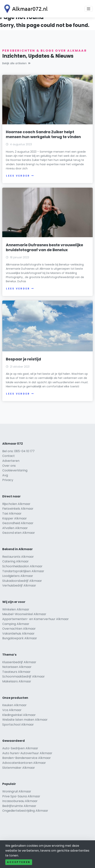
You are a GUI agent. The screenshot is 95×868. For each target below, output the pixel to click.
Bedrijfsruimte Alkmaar (19, 806)
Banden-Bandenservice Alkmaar (27, 758)
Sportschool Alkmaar (18, 725)
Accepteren (19, 862)
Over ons (9, 466)
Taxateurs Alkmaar (16, 672)
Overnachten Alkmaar (19, 629)
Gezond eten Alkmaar (19, 533)
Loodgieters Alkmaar (18, 576)
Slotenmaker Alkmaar (19, 768)
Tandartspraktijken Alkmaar (23, 571)
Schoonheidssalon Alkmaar (22, 566)
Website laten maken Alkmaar (25, 720)
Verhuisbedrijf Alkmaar (19, 585)
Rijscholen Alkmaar (16, 504)
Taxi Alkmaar (12, 514)
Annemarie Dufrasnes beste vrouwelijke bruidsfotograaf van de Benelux (44, 247)
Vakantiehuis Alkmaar (18, 634)
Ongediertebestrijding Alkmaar (25, 811)
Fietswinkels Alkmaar (18, 509)
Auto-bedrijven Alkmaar (20, 748)
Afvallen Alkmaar (15, 528)
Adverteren (11, 461)
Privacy (8, 480)
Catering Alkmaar (15, 561)
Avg (5, 475)
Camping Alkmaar (16, 624)
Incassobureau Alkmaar (20, 801)
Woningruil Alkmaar (17, 791)
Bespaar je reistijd (23, 359)
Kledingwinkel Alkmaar (19, 715)
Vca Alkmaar (12, 710)
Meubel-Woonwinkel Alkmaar (24, 614)
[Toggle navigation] (89, 9)
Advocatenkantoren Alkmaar (24, 763)
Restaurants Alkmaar (18, 557)
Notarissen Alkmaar (17, 667)
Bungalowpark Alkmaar (20, 638)
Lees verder (20, 176)
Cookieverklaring (15, 470)
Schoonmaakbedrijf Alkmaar (24, 676)
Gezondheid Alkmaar (18, 523)
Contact (8, 456)
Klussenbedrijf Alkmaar (19, 662)
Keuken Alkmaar (14, 705)
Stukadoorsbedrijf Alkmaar (22, 581)
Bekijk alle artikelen (16, 63)
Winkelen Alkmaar (16, 609)
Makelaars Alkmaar (17, 681)
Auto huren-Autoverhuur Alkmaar (27, 753)
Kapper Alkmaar (15, 518)
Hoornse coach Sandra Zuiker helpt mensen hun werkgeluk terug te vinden (43, 134)
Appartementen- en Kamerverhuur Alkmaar (36, 619)
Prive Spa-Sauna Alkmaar (21, 796)
